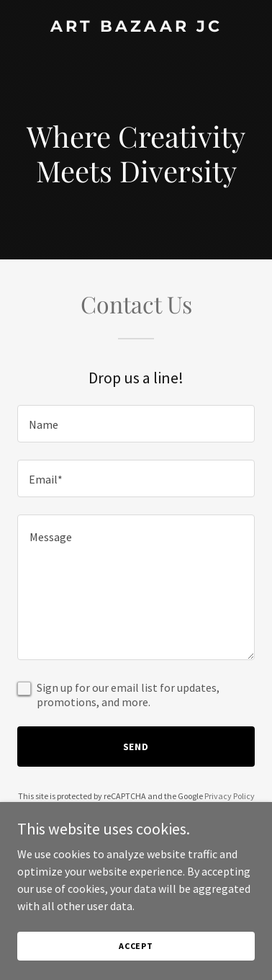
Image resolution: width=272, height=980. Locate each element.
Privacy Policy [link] (230, 796)
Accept (136, 946)
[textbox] (136, 424)
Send (136, 747)
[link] (136, 27)
